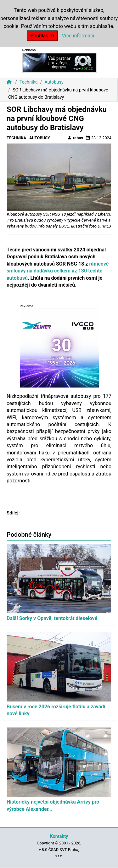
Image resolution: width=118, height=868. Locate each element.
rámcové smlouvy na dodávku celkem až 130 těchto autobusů (58, 271)
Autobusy (54, 82)
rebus (75, 138)
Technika (29, 82)
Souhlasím (42, 36)
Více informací (78, 36)
